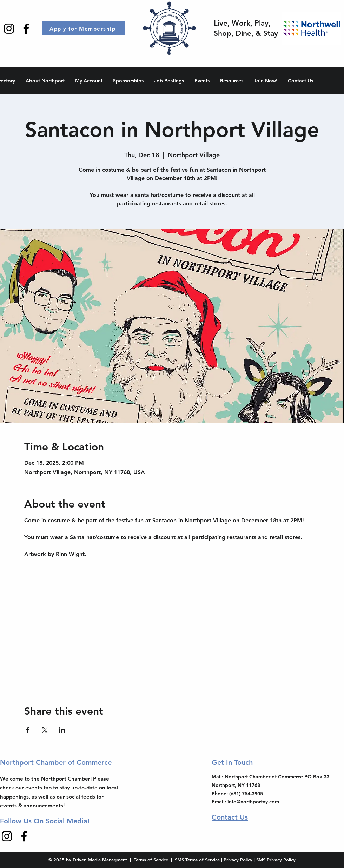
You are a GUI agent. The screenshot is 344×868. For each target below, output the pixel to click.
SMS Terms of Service (197, 860)
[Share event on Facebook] (28, 730)
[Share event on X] (45, 730)
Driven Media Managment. (101, 860)
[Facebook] (26, 29)
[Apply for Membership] (83, 28)
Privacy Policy (238, 860)
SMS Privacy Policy (276, 860)
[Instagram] (9, 29)
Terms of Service (151, 860)
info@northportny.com (253, 802)
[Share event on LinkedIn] (62, 730)
